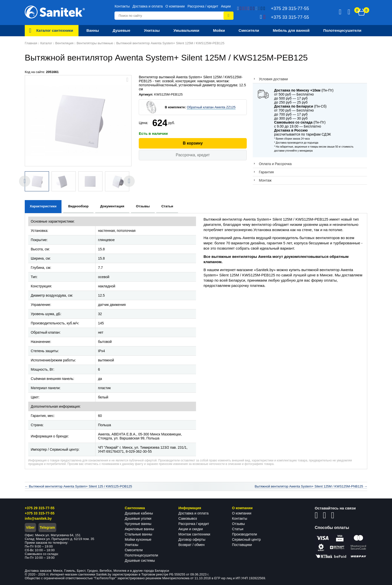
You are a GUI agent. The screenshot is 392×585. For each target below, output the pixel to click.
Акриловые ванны (139, 529)
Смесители (134, 550)
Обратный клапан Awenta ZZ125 (211, 107)
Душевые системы (140, 560)
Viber (30, 527)
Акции (226, 6)
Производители (244, 534)
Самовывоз (188, 518)
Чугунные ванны (138, 524)
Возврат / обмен (192, 545)
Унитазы (131, 545)
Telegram (47, 527)
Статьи (238, 529)
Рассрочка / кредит (203, 6)
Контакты (122, 6)
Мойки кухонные (138, 539)
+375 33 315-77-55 (40, 513)
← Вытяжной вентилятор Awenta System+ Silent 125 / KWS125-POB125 (78, 486)
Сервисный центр (246, 539)
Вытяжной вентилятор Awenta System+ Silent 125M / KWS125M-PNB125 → (311, 486)
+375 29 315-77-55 (40, 508)
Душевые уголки (138, 518)
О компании (175, 6)
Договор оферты (192, 539)
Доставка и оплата (148, 6)
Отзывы (238, 524)
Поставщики (242, 545)
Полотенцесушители (141, 555)
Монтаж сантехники (194, 534)
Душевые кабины (139, 513)
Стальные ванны (138, 534)
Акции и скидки (191, 529)
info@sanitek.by (38, 518)
